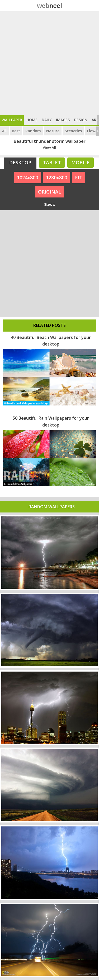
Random (33, 131)
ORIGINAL (49, 192)
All (4, 131)
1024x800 (27, 177)
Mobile (81, 163)
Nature (53, 131)
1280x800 (56, 177)
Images (63, 120)
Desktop (20, 163)
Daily (47, 120)
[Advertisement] (49, 63)
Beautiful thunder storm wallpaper (50, 141)
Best (16, 131)
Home (32, 120)
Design (81, 120)
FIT (79, 177)
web (49, 6)
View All (49, 148)
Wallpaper (12, 120)
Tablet (52, 163)
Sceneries (73, 131)
